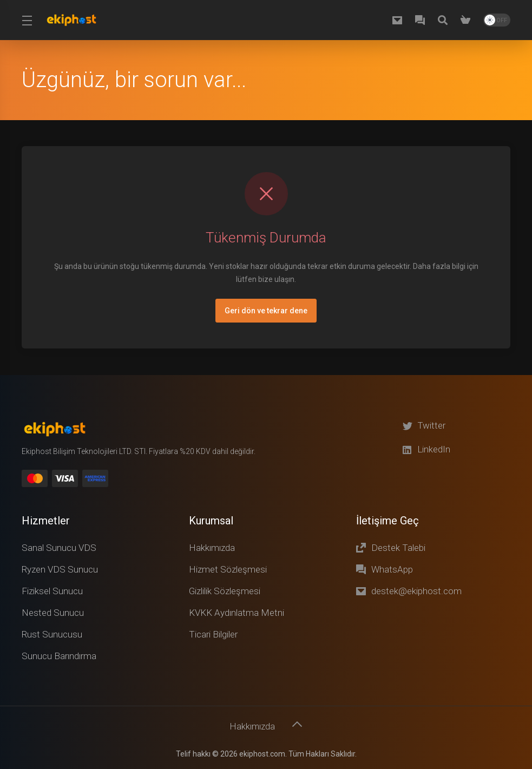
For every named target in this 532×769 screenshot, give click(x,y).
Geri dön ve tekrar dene (266, 311)
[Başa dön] (298, 724)
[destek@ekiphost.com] (399, 20)
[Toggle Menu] (27, 20)
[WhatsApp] (422, 20)
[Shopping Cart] (468, 20)
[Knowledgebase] (445, 20)
